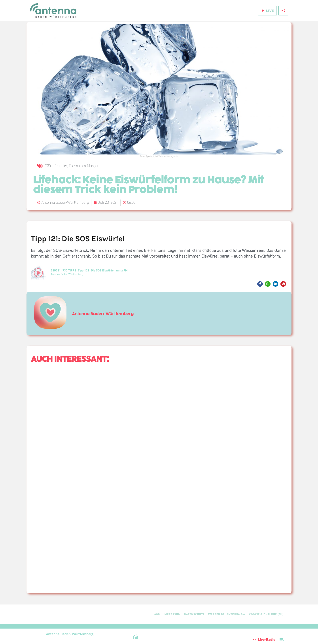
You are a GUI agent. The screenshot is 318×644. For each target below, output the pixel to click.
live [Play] (267, 11)
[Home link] (54, 11)
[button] (260, 284)
